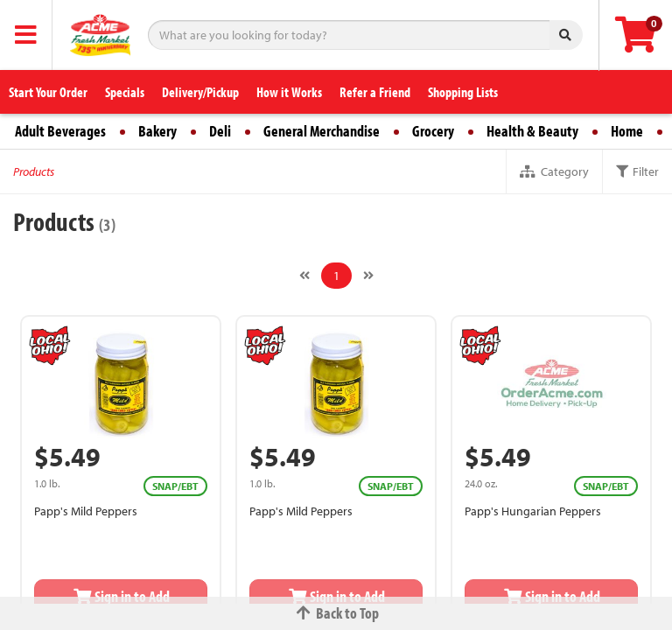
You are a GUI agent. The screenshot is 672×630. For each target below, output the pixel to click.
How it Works (289, 92)
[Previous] (304, 276)
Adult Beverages (60, 131)
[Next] (368, 276)
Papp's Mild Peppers (86, 511)
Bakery (157, 131)
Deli (220, 131)
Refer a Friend (375, 92)
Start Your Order (48, 92)
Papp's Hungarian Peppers (533, 511)
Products (34, 171)
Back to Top (336, 613)
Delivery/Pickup (200, 92)
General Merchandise (322, 131)
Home (627, 131)
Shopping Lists (463, 92)
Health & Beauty (532, 131)
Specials (125, 92)
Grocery (433, 131)
